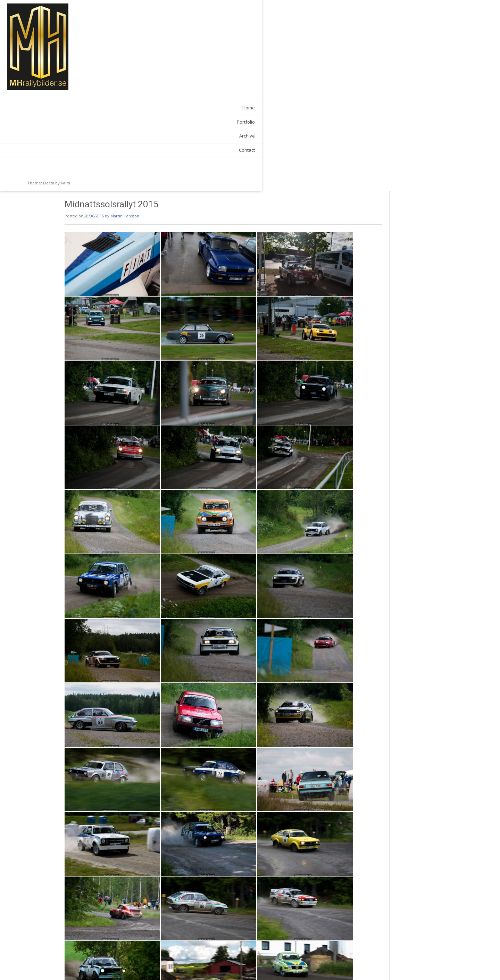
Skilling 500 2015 (124, 966)
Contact (82, 150)
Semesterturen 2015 (368, 966)
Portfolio (81, 122)
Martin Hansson (164, 25)
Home (84, 108)
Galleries (131, 951)
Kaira (65, 183)
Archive (82, 136)
